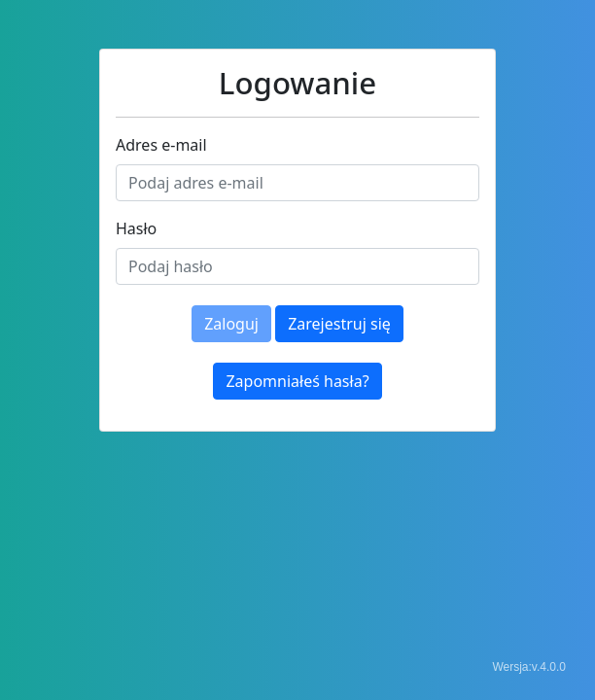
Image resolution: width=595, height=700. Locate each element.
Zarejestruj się (339, 324)
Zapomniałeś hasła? (297, 381)
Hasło (136, 228)
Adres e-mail (161, 145)
